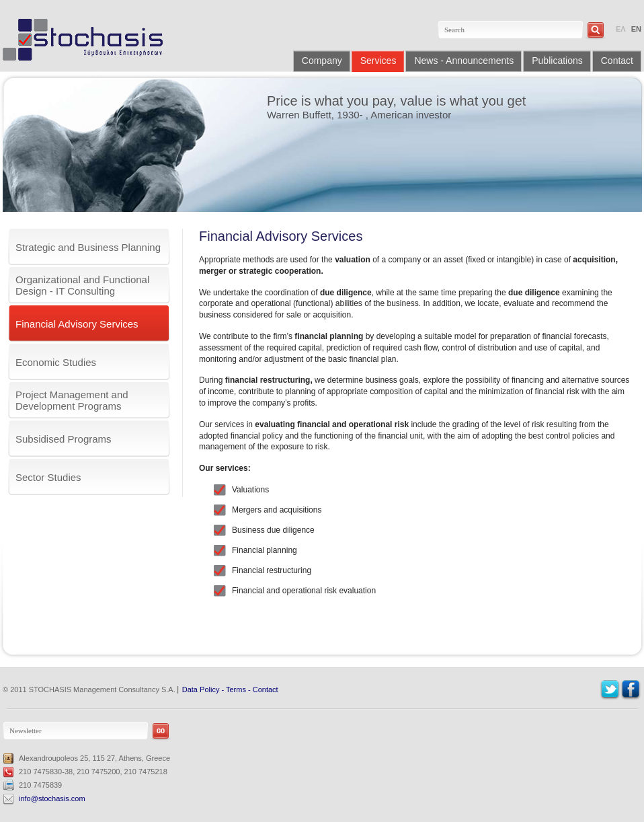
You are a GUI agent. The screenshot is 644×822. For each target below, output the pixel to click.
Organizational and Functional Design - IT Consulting (82, 285)
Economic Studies (56, 362)
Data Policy (201, 689)
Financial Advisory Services (77, 324)
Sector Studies (48, 477)
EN (636, 29)
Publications (557, 61)
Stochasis (88, 40)
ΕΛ (621, 29)
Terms (236, 689)
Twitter (610, 690)
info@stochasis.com (52, 798)
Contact (617, 61)
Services (378, 61)
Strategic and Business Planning (88, 247)
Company (322, 61)
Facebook (631, 690)
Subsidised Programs (64, 439)
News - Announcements (464, 61)
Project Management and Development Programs (72, 400)
